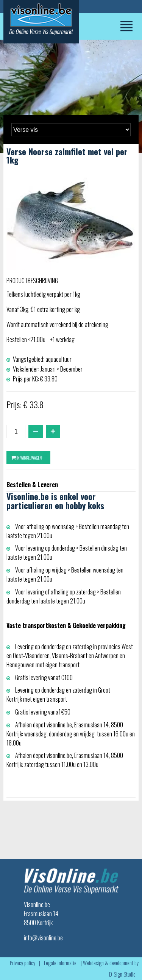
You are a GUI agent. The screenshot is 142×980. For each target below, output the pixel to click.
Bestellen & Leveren (32, 485)
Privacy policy (23, 963)
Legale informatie (60, 963)
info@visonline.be (43, 938)
